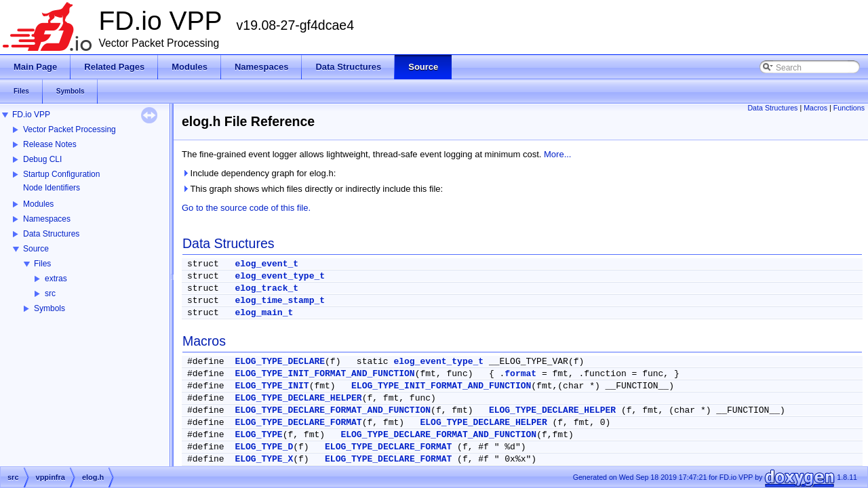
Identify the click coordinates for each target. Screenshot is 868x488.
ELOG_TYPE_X (264, 459)
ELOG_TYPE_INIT (272, 386)
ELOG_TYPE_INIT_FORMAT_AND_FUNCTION (324, 374)
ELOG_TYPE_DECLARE (280, 362)
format (520, 374)
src (50, 293)
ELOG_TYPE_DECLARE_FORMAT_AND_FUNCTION (333, 410)
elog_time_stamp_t (280, 301)
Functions (849, 108)
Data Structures (51, 234)
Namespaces (47, 219)
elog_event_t (267, 264)
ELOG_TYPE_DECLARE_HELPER (298, 398)
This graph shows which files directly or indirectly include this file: (312, 189)
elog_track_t (267, 288)
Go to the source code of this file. (246, 208)
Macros (815, 108)
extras (56, 279)
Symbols (50, 308)
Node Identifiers (52, 188)
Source (36, 249)
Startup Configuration (61, 174)
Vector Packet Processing (70, 129)
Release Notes (50, 144)
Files (42, 264)
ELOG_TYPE (258, 435)
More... (557, 154)
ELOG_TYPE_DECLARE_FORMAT (298, 423)
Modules (38, 204)
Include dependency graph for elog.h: (259, 173)
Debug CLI (42, 159)
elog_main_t (264, 313)
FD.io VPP (31, 115)
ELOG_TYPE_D (264, 447)
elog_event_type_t (280, 276)
